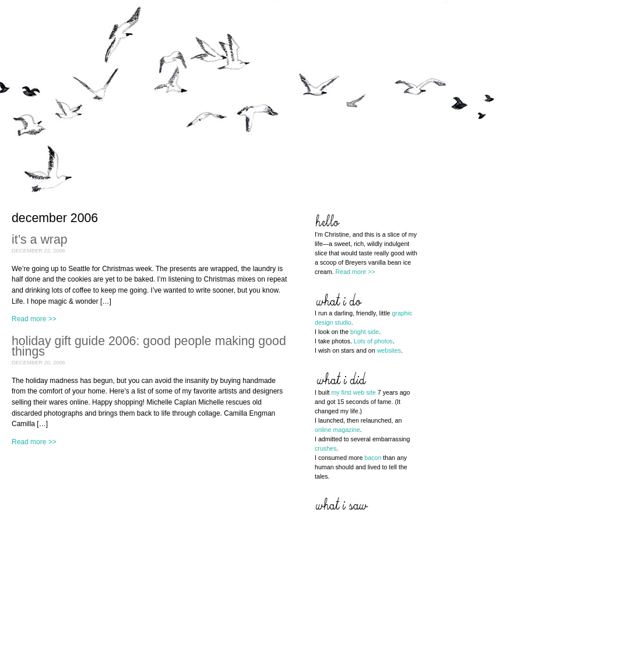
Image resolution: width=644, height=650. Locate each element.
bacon (373, 458)
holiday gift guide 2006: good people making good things (149, 347)
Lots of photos (373, 341)
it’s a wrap (40, 240)
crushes (325, 448)
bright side (365, 332)
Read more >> (34, 319)
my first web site (353, 392)
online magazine (337, 430)
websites (389, 350)
